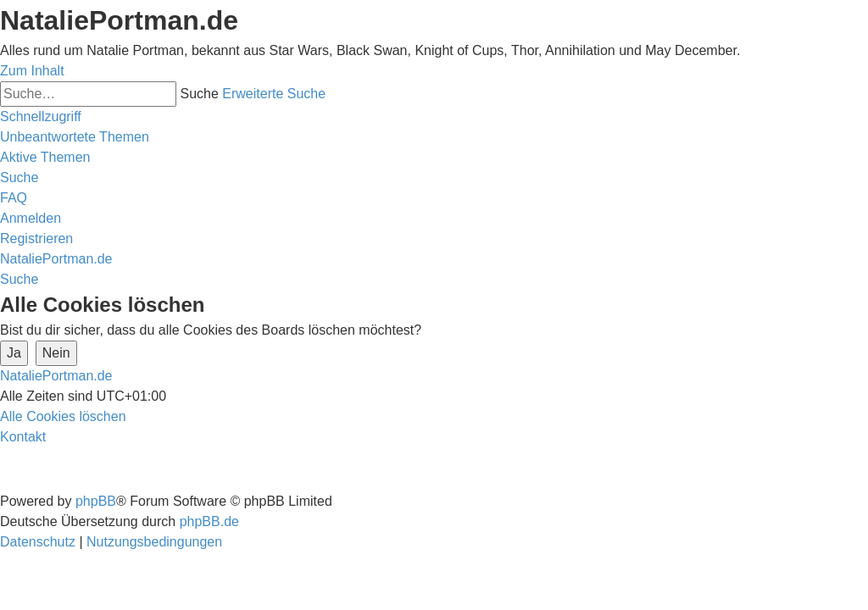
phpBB (96, 501)
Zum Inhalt (32, 71)
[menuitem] (75, 137)
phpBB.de (209, 521)
